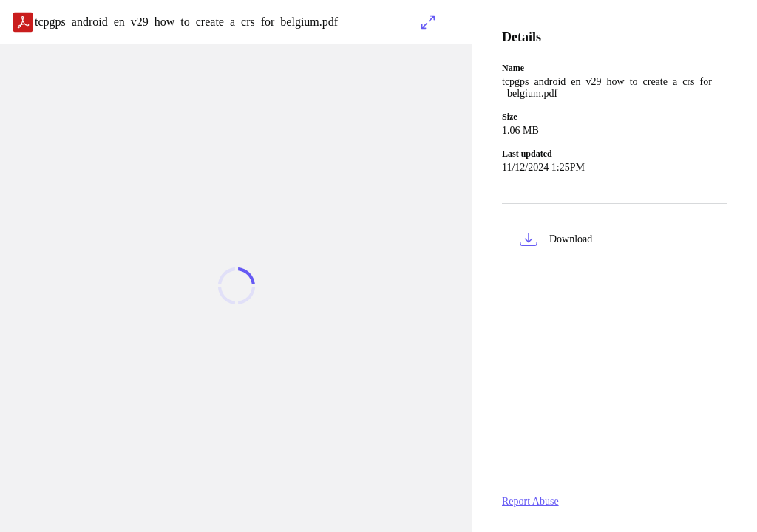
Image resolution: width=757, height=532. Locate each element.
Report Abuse (530, 501)
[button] (615, 242)
